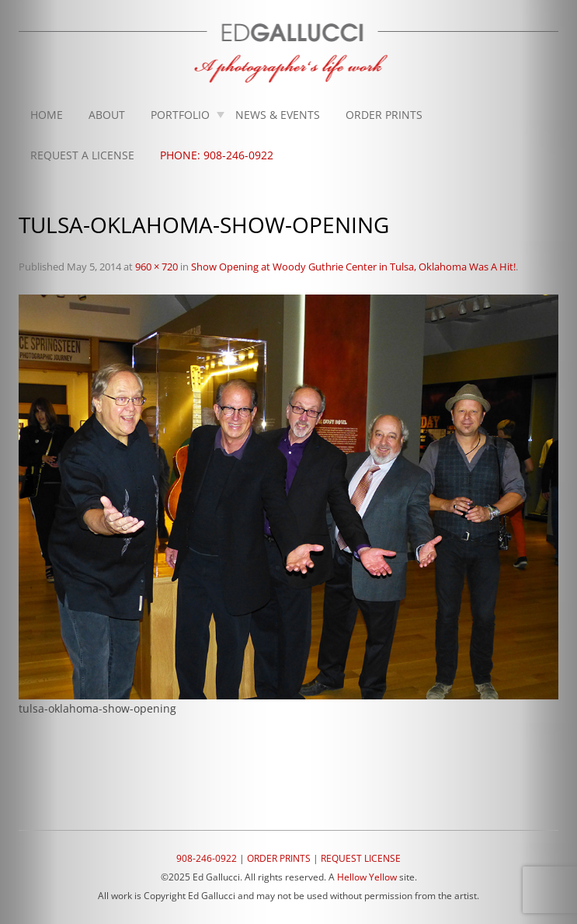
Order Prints (384, 115)
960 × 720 (156, 267)
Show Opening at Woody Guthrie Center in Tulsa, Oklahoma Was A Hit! (353, 267)
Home (47, 115)
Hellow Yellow (367, 877)
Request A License (82, 155)
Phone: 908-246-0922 (217, 155)
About (107, 115)
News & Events (278, 115)
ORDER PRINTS (279, 858)
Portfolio (180, 115)
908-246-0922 (207, 858)
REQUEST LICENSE (361, 858)
